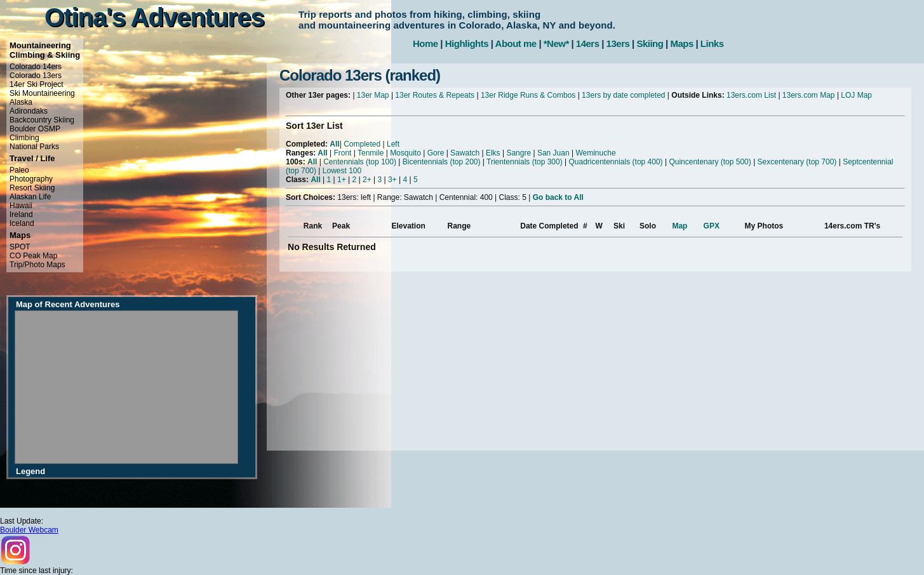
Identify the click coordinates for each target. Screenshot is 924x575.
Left (393, 144)
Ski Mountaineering (42, 93)
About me (516, 43)
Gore (436, 153)
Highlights (467, 43)
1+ (342, 180)
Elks (493, 153)
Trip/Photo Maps (37, 265)
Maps (681, 43)
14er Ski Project (37, 84)
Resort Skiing (32, 188)
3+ (392, 180)
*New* (556, 43)
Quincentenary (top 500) (710, 162)
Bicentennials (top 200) (442, 162)
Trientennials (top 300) (525, 162)
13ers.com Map (809, 95)
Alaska (21, 102)
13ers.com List (751, 95)
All (334, 144)
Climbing (24, 138)
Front (342, 153)
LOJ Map (856, 95)
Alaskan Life (30, 197)
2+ (367, 180)
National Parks (34, 147)
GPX (712, 226)
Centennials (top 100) (360, 162)
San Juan (553, 153)
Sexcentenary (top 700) (797, 162)
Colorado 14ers (36, 67)
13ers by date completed (623, 95)
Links (712, 43)
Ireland (21, 215)
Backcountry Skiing (42, 120)
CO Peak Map (33, 256)
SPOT (20, 247)
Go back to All (558, 197)
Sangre (519, 153)
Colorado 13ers (36, 76)
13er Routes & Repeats (435, 95)
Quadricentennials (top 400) (615, 162)
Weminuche (595, 153)
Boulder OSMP (35, 129)
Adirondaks (29, 111)
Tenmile (371, 153)
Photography (31, 179)
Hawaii (21, 206)
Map (680, 226)
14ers (588, 43)
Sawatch (465, 153)
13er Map (373, 95)
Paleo (19, 170)
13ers (618, 43)
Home (425, 43)
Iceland (22, 223)
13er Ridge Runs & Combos (528, 95)
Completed (362, 144)
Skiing (650, 43)
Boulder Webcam (29, 530)
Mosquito (405, 153)
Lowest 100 (342, 171)
